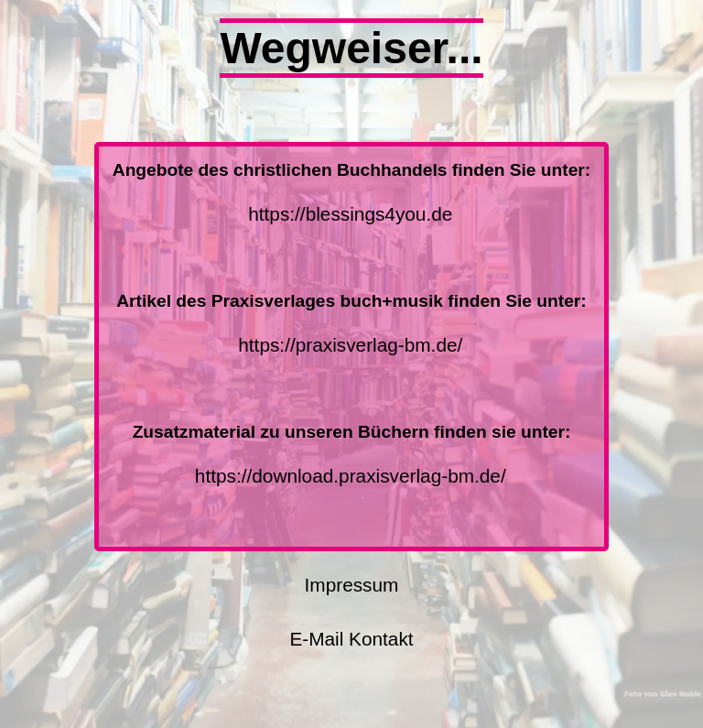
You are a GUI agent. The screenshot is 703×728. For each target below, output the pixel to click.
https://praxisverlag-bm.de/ (350, 345)
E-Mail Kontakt (351, 639)
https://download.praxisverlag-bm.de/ (351, 476)
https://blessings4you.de (350, 214)
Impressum (352, 585)
